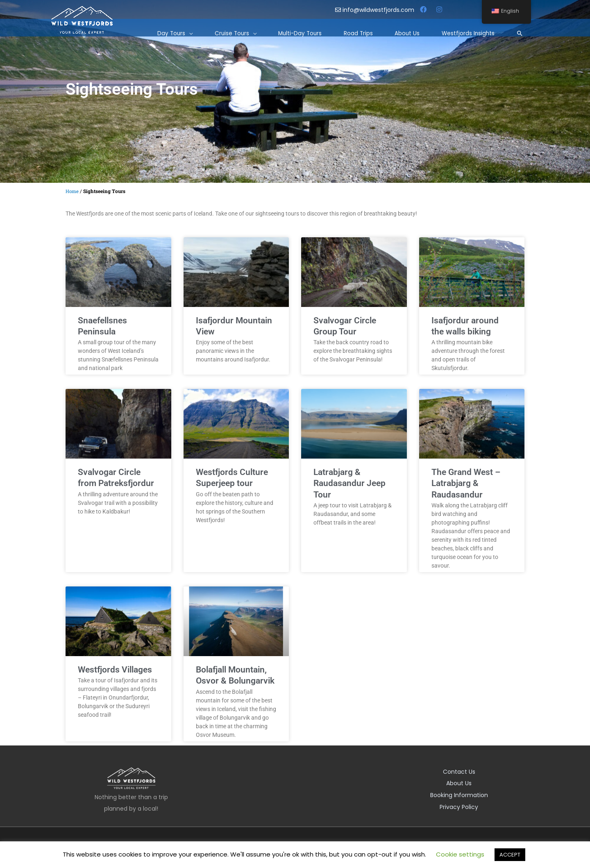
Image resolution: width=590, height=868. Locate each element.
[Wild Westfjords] (82, 17)
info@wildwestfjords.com (376, 10)
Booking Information (459, 795)
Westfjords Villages (115, 670)
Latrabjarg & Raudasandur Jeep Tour (349, 483)
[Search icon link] (519, 30)
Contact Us (459, 772)
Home (72, 191)
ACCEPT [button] (510, 855)
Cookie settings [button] (460, 854)
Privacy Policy (459, 806)
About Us (459, 783)
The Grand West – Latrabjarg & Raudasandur (466, 483)
